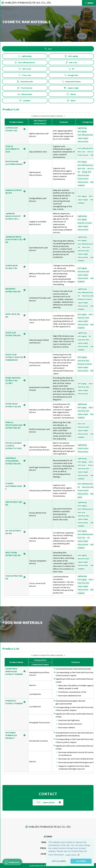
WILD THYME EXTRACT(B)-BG (13, 554)
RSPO (71, 100)
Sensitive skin (25, 81)
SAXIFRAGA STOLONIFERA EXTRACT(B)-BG (13, 461)
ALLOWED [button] (81, 861)
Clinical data (25, 94)
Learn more (49, 802)
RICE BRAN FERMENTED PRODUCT (11, 735)
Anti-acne (25, 69)
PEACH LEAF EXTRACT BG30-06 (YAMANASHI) (14, 357)
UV (71, 69)
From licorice (25, 88)
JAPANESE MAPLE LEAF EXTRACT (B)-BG (14, 239)
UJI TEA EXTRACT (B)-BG (13, 532)
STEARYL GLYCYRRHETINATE (14, 486)
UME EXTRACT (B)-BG (14, 503)
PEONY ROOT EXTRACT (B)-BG (13, 405)
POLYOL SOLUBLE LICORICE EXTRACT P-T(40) (14, 446)
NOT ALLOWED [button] (59, 861)
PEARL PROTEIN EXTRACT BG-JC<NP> (13, 380)
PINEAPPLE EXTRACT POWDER (14, 702)
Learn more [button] (71, 855)
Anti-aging (71, 56)
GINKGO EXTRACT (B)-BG (14, 191)
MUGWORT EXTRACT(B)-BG (13, 290)
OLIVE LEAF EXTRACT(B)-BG (13, 334)
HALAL (71, 94)
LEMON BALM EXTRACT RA (12, 267)
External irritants (71, 81)
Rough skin (71, 75)
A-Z (48, 49)
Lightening (25, 56)
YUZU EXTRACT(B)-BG (14, 577)
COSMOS (25, 100)
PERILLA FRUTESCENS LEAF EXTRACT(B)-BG (14, 425)
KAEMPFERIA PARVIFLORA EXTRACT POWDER (14, 671)
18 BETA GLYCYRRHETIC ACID (13, 149)
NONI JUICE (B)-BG (13, 315)
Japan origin (71, 88)
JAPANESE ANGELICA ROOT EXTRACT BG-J (13, 216)
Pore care (25, 75)
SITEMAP (48, 837)
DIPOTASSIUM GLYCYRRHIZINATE (14, 163)
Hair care (71, 62)
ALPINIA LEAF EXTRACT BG (12, 129)
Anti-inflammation (25, 62)
